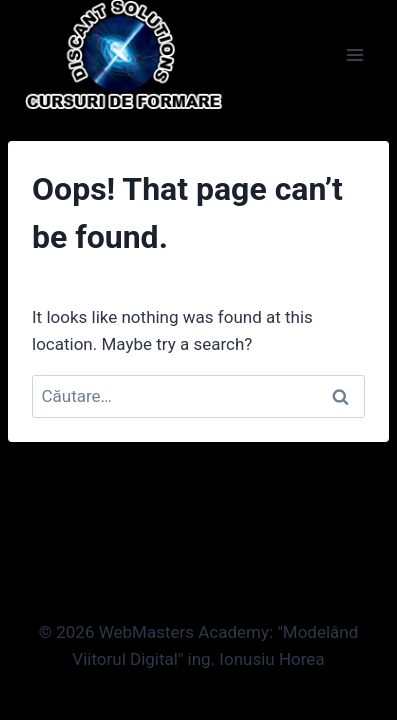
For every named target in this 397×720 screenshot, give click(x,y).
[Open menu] (354, 54)
